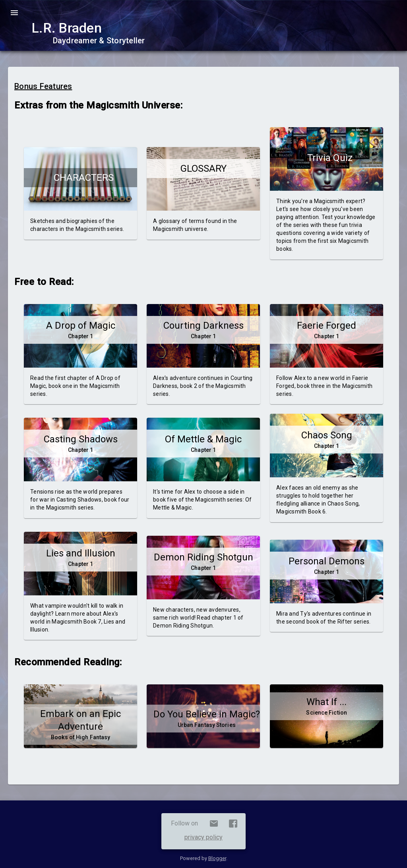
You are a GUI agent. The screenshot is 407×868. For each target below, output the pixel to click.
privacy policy (203, 837)
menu (14, 13)
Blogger (217, 858)
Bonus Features (43, 86)
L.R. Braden (67, 28)
